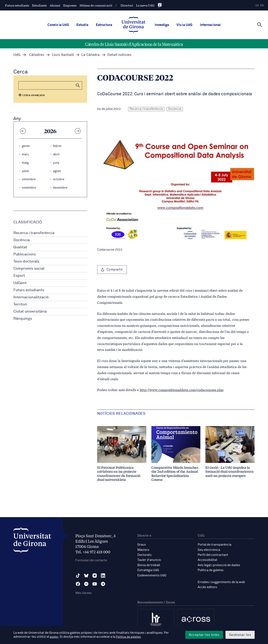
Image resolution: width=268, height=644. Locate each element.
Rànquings (23, 319)
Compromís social (29, 269)
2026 (50, 131)
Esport (19, 276)
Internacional (210, 25)
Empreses (70, 5)
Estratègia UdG (148, 570)
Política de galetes (211, 570)
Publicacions (25, 254)
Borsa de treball (149, 565)
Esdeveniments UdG (152, 575)
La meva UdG (145, 5)
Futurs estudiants (17, 5)
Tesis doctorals (26, 261)
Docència (22, 240)
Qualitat (20, 247)
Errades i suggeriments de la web (221, 582)
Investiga (162, 25)
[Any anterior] (23, 131)
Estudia (82, 25)
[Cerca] (260, 24)
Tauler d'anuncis (149, 560)
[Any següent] (78, 131)
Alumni (55, 5)
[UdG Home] (133, 25)
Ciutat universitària (30, 312)
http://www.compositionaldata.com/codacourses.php (182, 390)
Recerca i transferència (34, 233)
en (262, 6)
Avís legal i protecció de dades (219, 565)
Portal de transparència (215, 545)
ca (257, 6)
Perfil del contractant (213, 555)
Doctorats (144, 555)
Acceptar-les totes (204, 635)
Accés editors (207, 587)
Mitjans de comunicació (96, 5)
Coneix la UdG (58, 25)
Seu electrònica (209, 550)
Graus (142, 545)
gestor (54, 637)
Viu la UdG (184, 25)
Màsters (143, 550)
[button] (78, 85)
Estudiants (39, 5)
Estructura (104, 25)
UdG (17, 55)
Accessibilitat (207, 560)
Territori (20, 304)
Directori (127, 5)
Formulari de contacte (91, 560)
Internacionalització (31, 297)
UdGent (20, 283)
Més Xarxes (84, 593)
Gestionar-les (240, 635)
